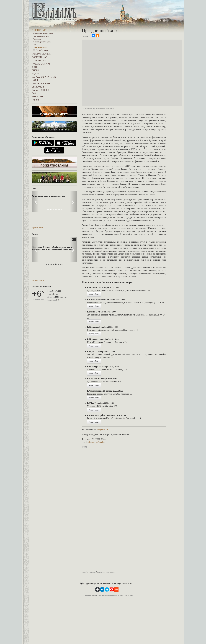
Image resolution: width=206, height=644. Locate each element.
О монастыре (39, 30)
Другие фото (37, 228)
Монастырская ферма (42, 42)
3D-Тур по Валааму (40, 50)
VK (107, 430)
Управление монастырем (43, 34)
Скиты (36, 45)
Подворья (37, 39)
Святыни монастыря (41, 36)
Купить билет (94, 294)
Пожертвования (41, 83)
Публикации (39, 60)
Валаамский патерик (44, 77)
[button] (35, 201)
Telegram (100, 430)
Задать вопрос (40, 90)
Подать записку (41, 64)
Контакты (37, 97)
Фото (35, 67)
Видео (35, 70)
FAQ (34, 93)
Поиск (35, 100)
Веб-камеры (38, 87)
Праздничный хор (40, 47)
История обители (42, 54)
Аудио (35, 74)
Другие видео (38, 280)
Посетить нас (39, 57)
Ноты (35, 80)
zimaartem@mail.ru (97, 442)
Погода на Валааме (42, 287)
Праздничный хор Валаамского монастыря (98, 572)
